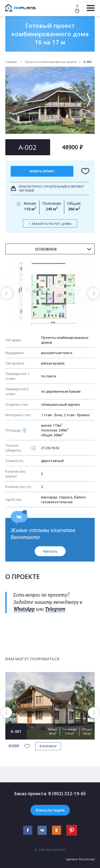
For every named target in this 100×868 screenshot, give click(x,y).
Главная (11, 62)
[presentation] (7, 293)
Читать (50, 551)
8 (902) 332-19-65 (67, 793)
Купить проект (42, 171)
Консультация (50, 810)
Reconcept (87, 859)
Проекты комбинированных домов (51, 62)
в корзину (48, 746)
